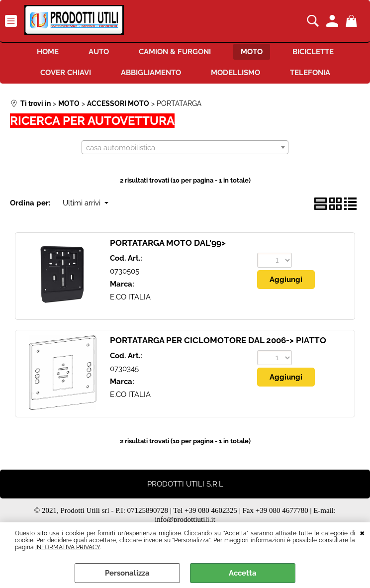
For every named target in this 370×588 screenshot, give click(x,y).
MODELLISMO (235, 73)
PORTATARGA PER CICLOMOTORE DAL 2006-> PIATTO (218, 340)
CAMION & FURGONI (175, 52)
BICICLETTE (313, 52)
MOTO (252, 52)
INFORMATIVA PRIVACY (68, 547)
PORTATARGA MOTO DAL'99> (168, 243)
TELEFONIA (310, 73)
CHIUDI (362, 532)
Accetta (243, 573)
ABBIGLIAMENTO (151, 73)
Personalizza (127, 573)
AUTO (99, 52)
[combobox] (185, 147)
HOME (48, 52)
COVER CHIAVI (66, 73)
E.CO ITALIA (130, 297)
